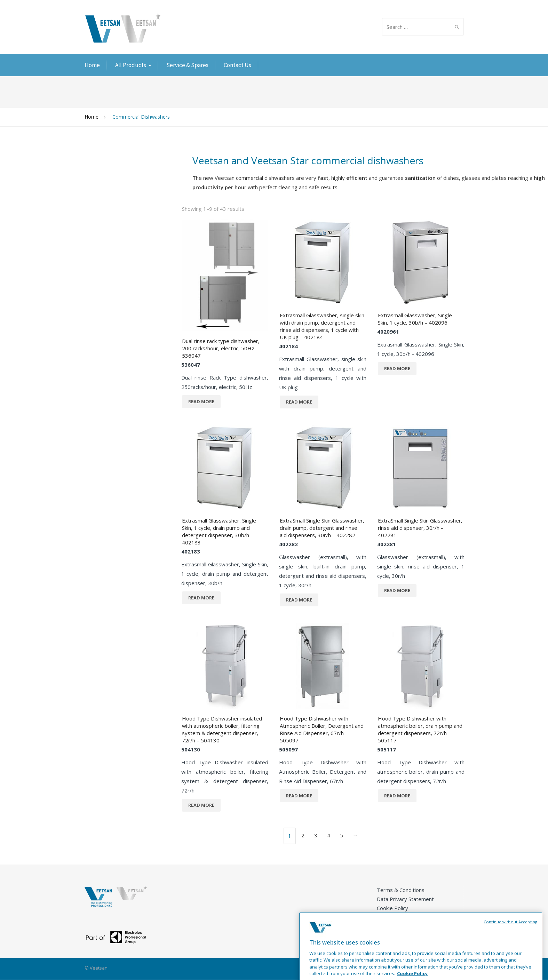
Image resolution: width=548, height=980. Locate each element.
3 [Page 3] (316, 835)
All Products (131, 65)
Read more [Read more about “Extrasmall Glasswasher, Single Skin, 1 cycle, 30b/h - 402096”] (397, 368)
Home (92, 65)
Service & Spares (187, 65)
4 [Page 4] (329, 835)
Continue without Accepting (510, 940)
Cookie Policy (392, 908)
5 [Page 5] (341, 835)
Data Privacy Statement (405, 899)
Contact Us (237, 65)
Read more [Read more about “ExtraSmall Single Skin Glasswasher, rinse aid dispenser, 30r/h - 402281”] (397, 590)
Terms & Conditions (401, 890)
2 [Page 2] (303, 835)
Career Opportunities (402, 917)
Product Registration (402, 926)
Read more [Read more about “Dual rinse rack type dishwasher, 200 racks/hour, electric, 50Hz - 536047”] (201, 401)
